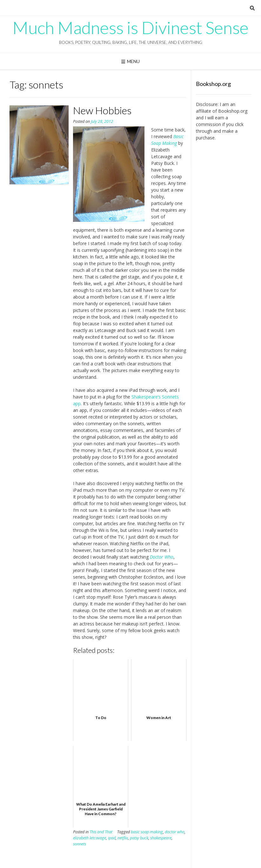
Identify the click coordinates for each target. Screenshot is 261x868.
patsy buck (139, 838)
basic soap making (147, 832)
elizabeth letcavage (90, 838)
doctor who (175, 832)
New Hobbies (102, 110)
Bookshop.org (233, 111)
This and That (101, 832)
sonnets (80, 844)
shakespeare (161, 838)
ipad (112, 838)
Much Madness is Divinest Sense (130, 28)
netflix (123, 838)
